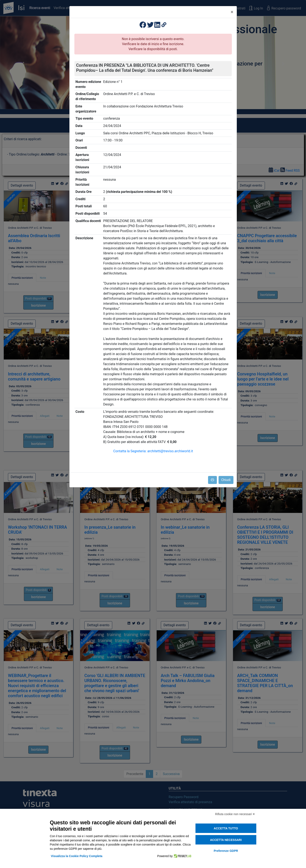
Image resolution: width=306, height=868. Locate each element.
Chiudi (226, 480)
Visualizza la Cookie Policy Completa (77, 856)
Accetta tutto (226, 828)
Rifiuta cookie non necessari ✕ (235, 814)
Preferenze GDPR (226, 851)
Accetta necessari (226, 840)
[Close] (232, 12)
